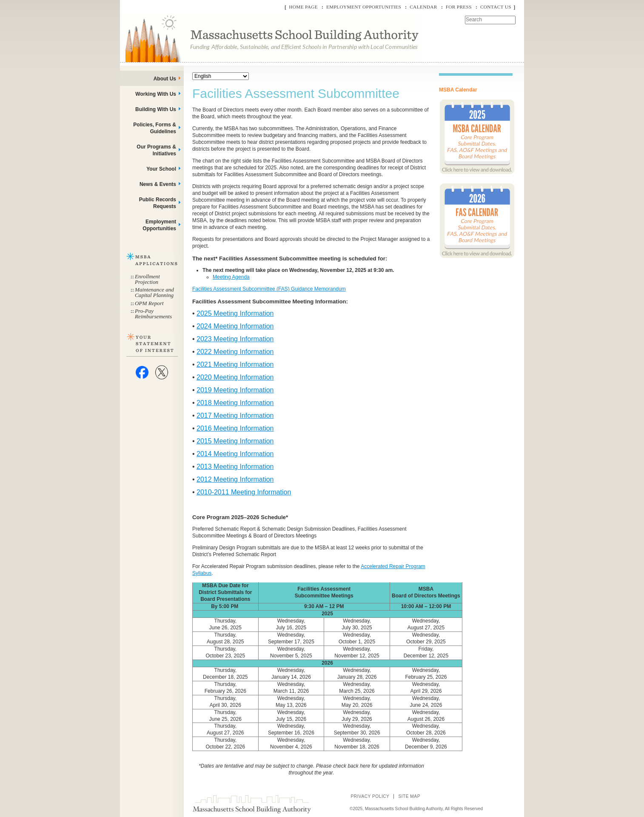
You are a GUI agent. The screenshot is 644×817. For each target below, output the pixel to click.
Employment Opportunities (364, 7)
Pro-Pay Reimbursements (153, 314)
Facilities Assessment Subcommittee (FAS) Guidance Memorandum (269, 289)
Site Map (409, 796)
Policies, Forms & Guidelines (155, 128)
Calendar (423, 7)
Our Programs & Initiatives (156, 150)
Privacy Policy (370, 796)
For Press (459, 7)
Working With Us (156, 94)
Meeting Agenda (231, 277)
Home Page (303, 7)
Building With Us (156, 109)
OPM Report (149, 303)
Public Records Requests (158, 203)
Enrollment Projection (147, 279)
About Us (165, 79)
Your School (161, 169)
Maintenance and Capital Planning (154, 292)
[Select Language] (221, 76)
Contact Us (496, 7)
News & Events (158, 184)
